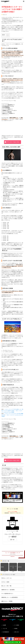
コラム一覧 (5, 629)
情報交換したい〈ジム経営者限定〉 (10, 597)
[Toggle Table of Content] (7, 35)
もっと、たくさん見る (12, 512)
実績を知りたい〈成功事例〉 (8, 590)
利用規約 (16, 629)
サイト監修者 (17, 625)
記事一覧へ (12, 540)
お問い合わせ (17, 632)
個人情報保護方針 (6, 632)
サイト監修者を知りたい (7, 593)
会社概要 (4, 625)
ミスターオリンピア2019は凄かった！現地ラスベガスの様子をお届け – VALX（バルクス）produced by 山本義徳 (12, 411)
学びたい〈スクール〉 (7, 578)
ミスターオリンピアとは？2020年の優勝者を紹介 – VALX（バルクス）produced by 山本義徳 (12, 415)
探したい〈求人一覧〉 (7, 586)
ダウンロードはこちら (13, 142)
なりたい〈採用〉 (6, 582)
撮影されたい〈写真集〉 (7, 601)
